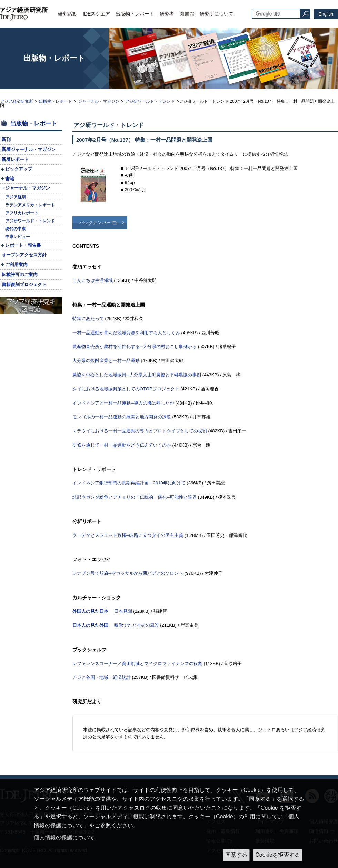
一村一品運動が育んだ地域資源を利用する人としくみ (126, 333)
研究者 (167, 14)
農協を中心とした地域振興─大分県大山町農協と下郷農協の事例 (137, 375)
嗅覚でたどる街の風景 (116, 625)
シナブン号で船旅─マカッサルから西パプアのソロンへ (128, 573)
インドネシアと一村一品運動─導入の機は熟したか (123, 403)
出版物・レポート (135, 14)
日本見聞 (102, 611)
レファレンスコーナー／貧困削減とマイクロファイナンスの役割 (137, 663)
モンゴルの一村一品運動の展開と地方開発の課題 (122, 417)
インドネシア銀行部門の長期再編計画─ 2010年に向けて (129, 483)
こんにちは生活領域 (93, 280)
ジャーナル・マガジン (99, 101)
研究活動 (68, 14)
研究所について (217, 14)
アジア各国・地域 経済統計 (102, 677)
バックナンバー (95, 222)
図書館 (187, 14)
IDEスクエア (96, 14)
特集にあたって (88, 319)
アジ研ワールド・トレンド (150, 101)
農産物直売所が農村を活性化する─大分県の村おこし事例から (135, 346)
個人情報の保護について (64, 838)
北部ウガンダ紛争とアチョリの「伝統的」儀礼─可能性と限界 (135, 497)
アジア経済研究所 (17, 101)
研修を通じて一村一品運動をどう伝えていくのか (122, 445)
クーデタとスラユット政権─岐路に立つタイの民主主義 (128, 535)
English (326, 14)
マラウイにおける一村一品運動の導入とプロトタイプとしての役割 (140, 431)
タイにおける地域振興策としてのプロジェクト (126, 389)
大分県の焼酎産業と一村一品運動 (106, 361)
